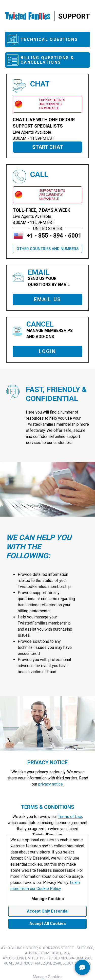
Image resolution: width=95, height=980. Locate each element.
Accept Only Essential (48, 911)
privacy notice (51, 784)
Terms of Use (70, 817)
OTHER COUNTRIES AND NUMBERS (48, 249)
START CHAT (48, 147)
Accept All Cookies (48, 924)
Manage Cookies (48, 899)
